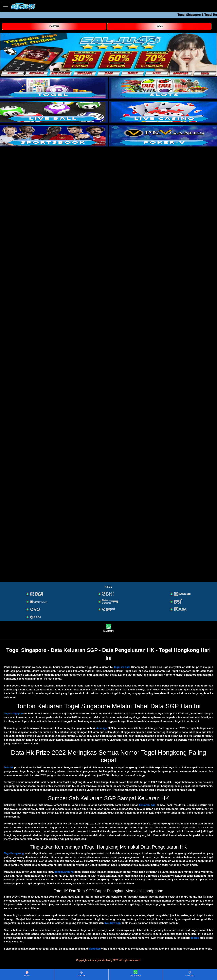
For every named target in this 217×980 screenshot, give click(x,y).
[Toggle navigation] (6, 6)
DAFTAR (54, 26)
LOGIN (159, 26)
